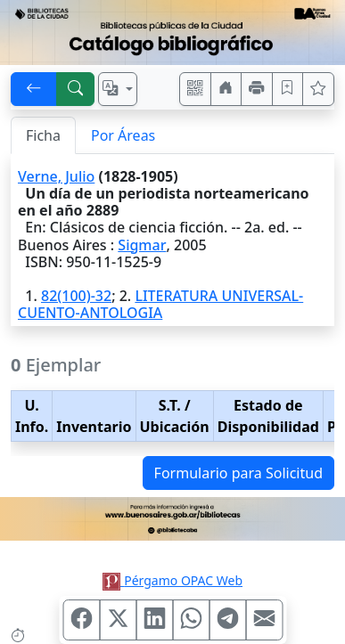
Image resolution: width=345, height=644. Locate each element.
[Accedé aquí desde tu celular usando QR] (195, 89)
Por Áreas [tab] (123, 135)
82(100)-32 (76, 296)
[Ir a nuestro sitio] (226, 89)
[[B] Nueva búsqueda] (76, 89)
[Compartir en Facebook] (81, 620)
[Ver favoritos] (318, 89)
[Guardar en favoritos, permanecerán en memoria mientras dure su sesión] (288, 89)
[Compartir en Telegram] (227, 620)
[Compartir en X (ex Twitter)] (118, 620)
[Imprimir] (257, 89)
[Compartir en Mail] (264, 620)
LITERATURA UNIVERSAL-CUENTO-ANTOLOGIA (160, 304)
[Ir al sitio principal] (172, 33)
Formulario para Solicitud (238, 473)
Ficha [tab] (43, 135)
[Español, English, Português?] (118, 89)
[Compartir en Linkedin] (154, 620)
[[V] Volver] (34, 89)
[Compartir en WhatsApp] (191, 620)
